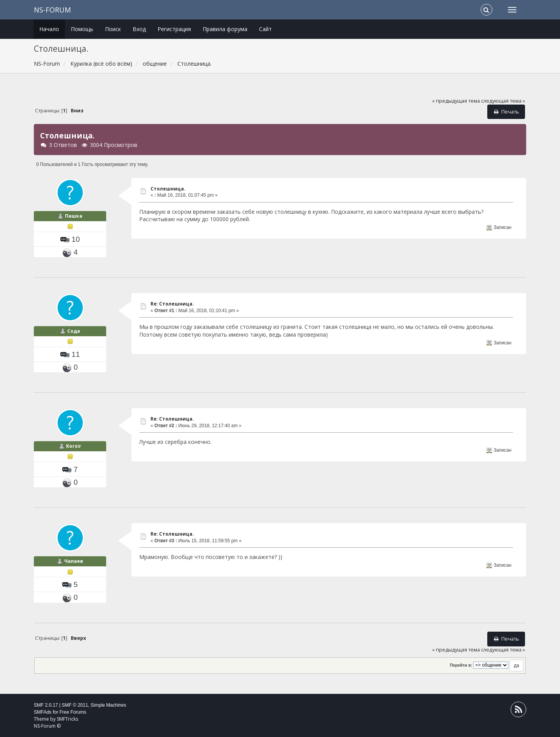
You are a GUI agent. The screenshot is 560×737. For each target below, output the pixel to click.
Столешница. (168, 189)
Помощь (82, 29)
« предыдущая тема (456, 101)
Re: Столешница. (172, 304)
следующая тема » (503, 101)
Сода (74, 331)
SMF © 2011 (75, 705)
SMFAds (43, 712)
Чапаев (74, 561)
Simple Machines (108, 705)
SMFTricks (67, 719)
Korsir (74, 446)
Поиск (113, 29)
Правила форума (225, 29)
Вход (139, 29)
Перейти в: (461, 665)
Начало (49, 29)
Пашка (74, 216)
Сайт (265, 29)
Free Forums (73, 712)
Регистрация (174, 29)
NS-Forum (52, 10)
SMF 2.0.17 (46, 705)
